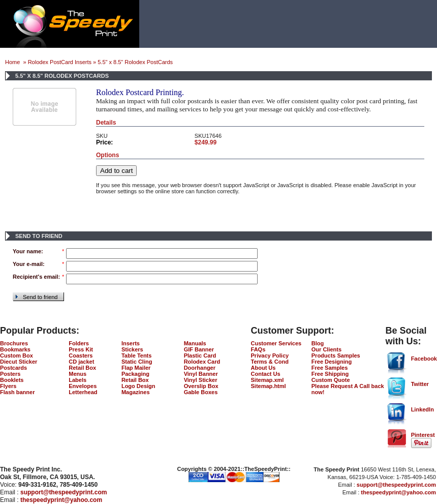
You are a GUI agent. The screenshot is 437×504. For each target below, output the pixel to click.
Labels (77, 380)
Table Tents (137, 355)
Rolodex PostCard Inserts (60, 62)
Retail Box (82, 368)
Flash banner (17, 392)
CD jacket (81, 362)
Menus (77, 374)
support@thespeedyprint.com (64, 492)
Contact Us (266, 374)
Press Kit (81, 349)
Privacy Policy (270, 355)
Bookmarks (15, 349)
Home (13, 62)
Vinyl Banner (201, 374)
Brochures (14, 343)
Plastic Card (200, 355)
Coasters (81, 355)
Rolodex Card (202, 362)
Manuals (195, 343)
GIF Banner (199, 349)
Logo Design (138, 386)
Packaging (135, 374)
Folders (79, 343)
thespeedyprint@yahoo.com (61, 500)
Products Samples (336, 355)
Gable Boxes (201, 392)
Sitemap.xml (268, 380)
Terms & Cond (270, 362)
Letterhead (83, 392)
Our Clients (326, 349)
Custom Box (17, 355)
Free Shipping (330, 374)
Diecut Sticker (19, 362)
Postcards (13, 368)
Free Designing (332, 362)
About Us (263, 368)
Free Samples (330, 368)
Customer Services (276, 343)
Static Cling (137, 362)
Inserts (131, 343)
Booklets (12, 380)
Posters (10, 374)
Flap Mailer (136, 368)
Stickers (132, 349)
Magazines (136, 392)
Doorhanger (200, 368)
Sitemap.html (269, 386)
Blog (318, 343)
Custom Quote (331, 380)
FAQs (258, 349)
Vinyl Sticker (201, 380)
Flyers (8, 386)
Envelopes (83, 386)
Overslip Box (201, 386)
